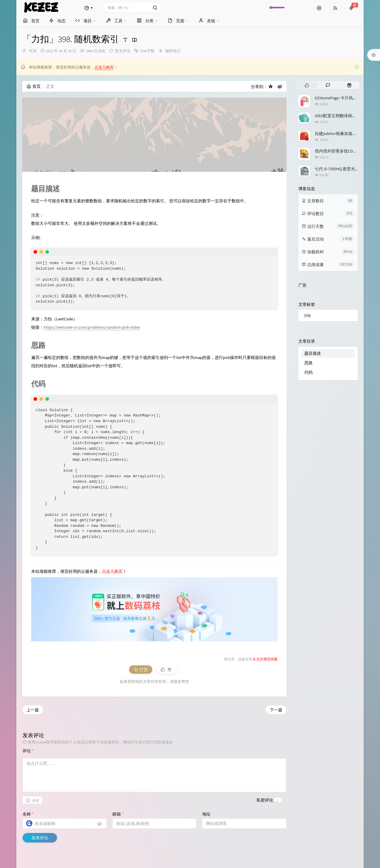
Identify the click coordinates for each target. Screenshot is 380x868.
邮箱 (118, 814)
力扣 (307, 315)
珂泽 (33, 51)
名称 (28, 814)
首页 (34, 86)
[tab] (307, 85)
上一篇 (33, 710)
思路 (308, 363)
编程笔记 (173, 51)
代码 (308, 372)
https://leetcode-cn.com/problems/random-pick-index (92, 327)
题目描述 (313, 353)
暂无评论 (123, 51)
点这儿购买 (104, 67)
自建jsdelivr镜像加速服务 (338, 133)
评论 (28, 751)
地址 (206, 814)
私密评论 (265, 800)
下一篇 (276, 710)
